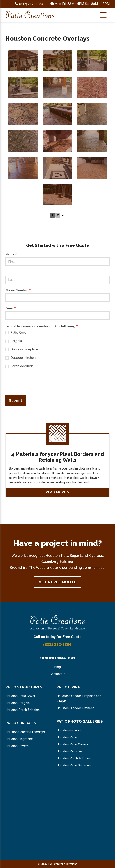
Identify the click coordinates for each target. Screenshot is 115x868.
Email (11, 308)
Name (11, 254)
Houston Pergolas (70, 751)
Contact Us (57, 674)
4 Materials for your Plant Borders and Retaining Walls (57, 457)
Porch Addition (19, 366)
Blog (57, 667)
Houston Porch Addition (22, 710)
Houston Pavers (17, 746)
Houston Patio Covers (72, 744)
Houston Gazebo (69, 730)
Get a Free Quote (57, 582)
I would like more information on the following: (42, 326)
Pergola (14, 341)
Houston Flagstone (19, 739)
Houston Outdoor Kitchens (75, 708)
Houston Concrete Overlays (25, 732)
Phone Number (18, 290)
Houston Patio (67, 737)
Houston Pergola (18, 703)
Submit (16, 400)
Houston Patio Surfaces (74, 765)
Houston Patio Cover (20, 696)
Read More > (57, 492)
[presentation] (37, 383)
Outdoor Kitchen (21, 358)
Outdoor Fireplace (22, 349)
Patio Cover (17, 332)
